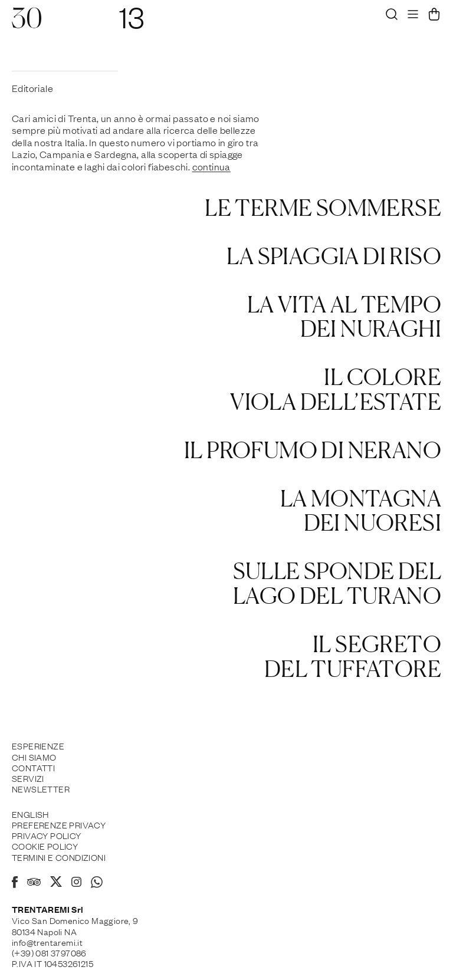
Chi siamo (34, 757)
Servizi (28, 778)
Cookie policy (45, 846)
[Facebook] (15, 884)
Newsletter (41, 788)
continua (211, 166)
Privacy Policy (47, 835)
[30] (27, 24)
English (30, 814)
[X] (56, 883)
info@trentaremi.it (47, 942)
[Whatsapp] (97, 884)
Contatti (33, 767)
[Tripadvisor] (34, 883)
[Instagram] (76, 883)
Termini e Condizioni (59, 857)
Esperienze (38, 745)
